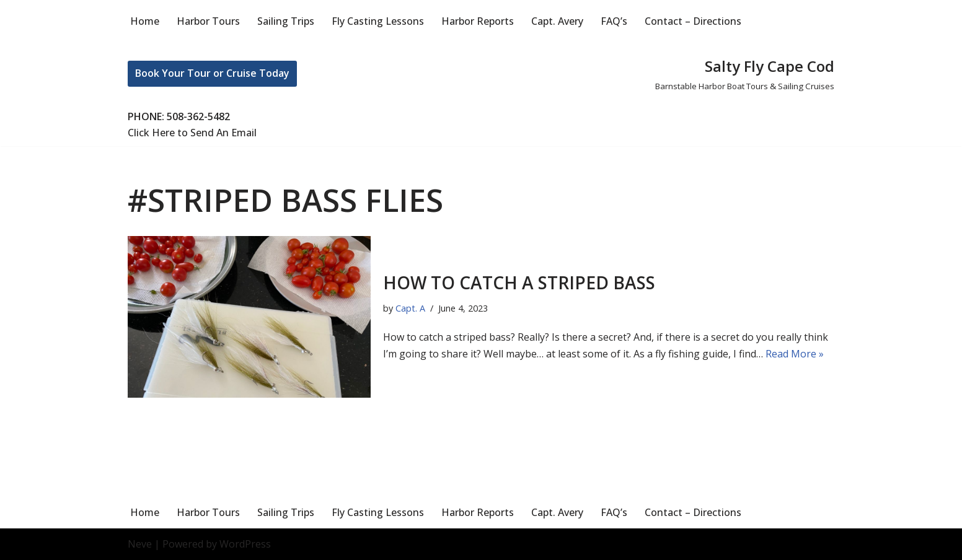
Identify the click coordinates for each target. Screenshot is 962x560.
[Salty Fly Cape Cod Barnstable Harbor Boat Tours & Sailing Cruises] (745, 73)
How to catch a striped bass (519, 282)
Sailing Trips (286, 21)
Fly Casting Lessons (378, 21)
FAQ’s (614, 21)
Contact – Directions (693, 21)
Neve (140, 544)
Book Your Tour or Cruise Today (212, 73)
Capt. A (410, 308)
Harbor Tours (208, 21)
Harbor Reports (478, 21)
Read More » (795, 354)
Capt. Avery (557, 21)
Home (145, 21)
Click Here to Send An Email (192, 133)
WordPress (245, 544)
